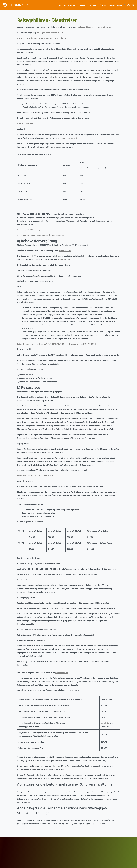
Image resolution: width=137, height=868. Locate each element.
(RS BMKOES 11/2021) (67, 138)
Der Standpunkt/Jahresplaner (80, 847)
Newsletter (73, 845)
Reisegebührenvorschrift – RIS (50, 33)
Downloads (73, 850)
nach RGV (105, 723)
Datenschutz (105, 845)
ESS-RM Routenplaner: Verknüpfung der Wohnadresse (40, 235)
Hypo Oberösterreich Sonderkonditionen (22, 850)
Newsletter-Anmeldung (47, 853)
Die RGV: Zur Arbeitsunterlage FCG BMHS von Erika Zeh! (42, 38)
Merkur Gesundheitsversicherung (20, 845)
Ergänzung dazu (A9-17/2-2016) (82, 344)
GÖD (41, 847)
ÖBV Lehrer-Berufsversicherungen (20, 847)
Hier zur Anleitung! (26, 123)
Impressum (104, 847)
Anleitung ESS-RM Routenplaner (31, 230)
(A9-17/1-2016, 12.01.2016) (42, 344)
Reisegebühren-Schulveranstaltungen (95, 27)
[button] (125, 5)
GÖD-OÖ (42, 850)
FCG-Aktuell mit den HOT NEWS (50, 845)
